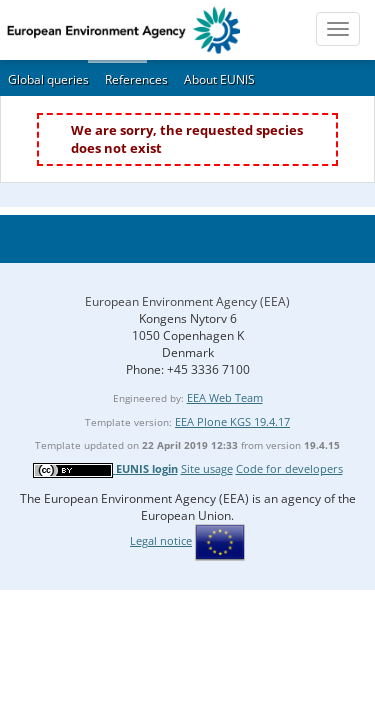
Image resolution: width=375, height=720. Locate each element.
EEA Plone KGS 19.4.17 (232, 421)
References (136, 79)
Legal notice (161, 540)
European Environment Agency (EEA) (187, 301)
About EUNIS (219, 79)
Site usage (207, 468)
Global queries (48, 79)
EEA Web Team (225, 397)
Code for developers (289, 468)
